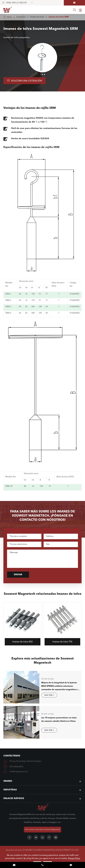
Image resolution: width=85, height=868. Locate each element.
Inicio (9, 17)
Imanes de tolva (37, 17)
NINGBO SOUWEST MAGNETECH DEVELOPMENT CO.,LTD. (52, 850)
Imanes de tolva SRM (59, 17)
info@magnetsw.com (19, 772)
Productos (21, 17)
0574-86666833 (16, 767)
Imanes (8, 781)
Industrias (10, 790)
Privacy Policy (74, 858)
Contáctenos (12, 756)
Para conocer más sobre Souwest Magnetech (42, 830)
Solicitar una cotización (25, 81)
